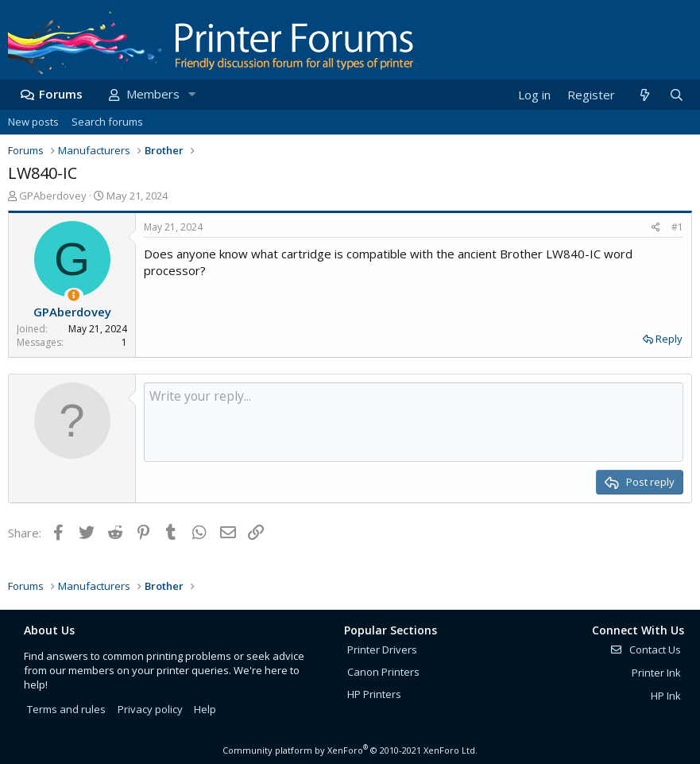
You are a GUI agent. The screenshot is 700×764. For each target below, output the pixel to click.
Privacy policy (150, 709)
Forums (61, 94)
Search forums (107, 122)
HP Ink (666, 696)
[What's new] (644, 95)
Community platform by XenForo (350, 750)
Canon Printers (383, 672)
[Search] (676, 95)
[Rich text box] (414, 422)
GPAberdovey (53, 196)
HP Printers (374, 694)
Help (205, 709)
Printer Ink (656, 673)
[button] (191, 94)
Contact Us (645, 650)
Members (153, 94)
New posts (33, 122)
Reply (669, 339)
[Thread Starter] (73, 295)
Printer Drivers (382, 650)
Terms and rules (66, 709)
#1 (677, 227)
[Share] (656, 228)
